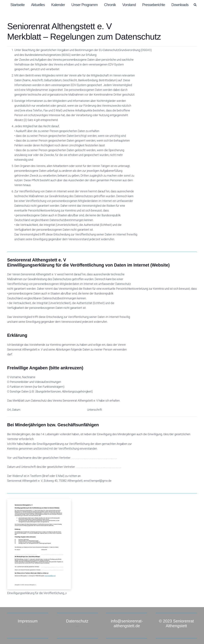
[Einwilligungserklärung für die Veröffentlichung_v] (102, 544)
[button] (195, 5)
